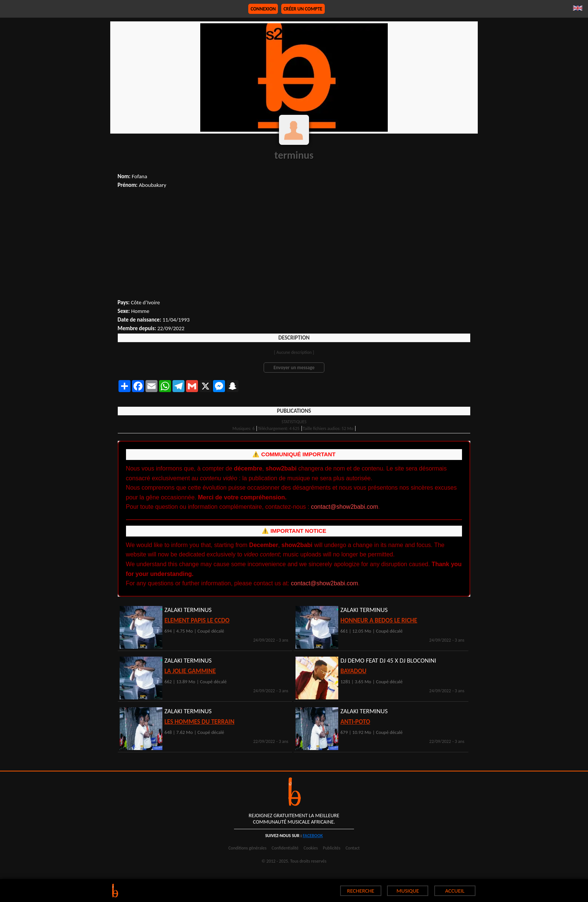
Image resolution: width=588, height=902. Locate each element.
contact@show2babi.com (344, 507)
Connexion (263, 9)
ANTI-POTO (355, 722)
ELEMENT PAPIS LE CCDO (197, 620)
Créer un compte (303, 9)
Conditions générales (247, 848)
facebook (313, 836)
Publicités (332, 848)
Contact (352, 848)
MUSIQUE (408, 891)
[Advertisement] (294, 245)
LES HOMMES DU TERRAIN (199, 722)
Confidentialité (285, 848)
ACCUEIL (455, 891)
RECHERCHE (361, 891)
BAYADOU (353, 671)
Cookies (311, 848)
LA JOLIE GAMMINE (190, 671)
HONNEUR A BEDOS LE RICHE (379, 620)
